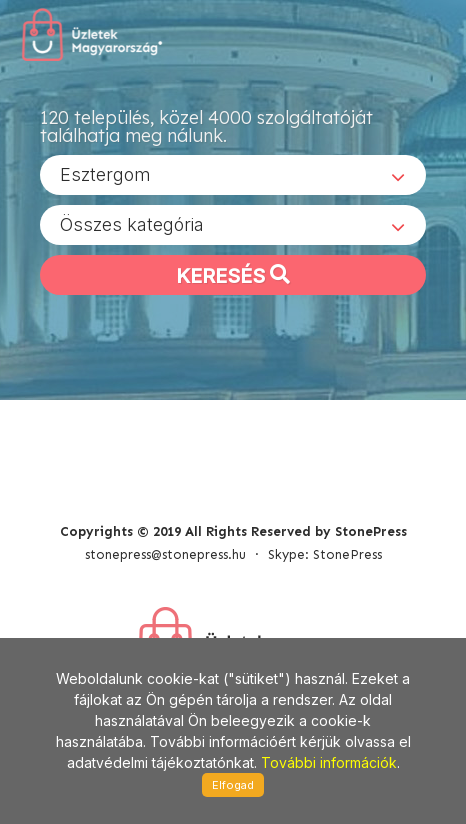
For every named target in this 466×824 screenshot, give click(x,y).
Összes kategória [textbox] (132, 224)
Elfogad (233, 785)
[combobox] (233, 175)
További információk (329, 762)
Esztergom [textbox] (105, 174)
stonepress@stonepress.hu (165, 554)
